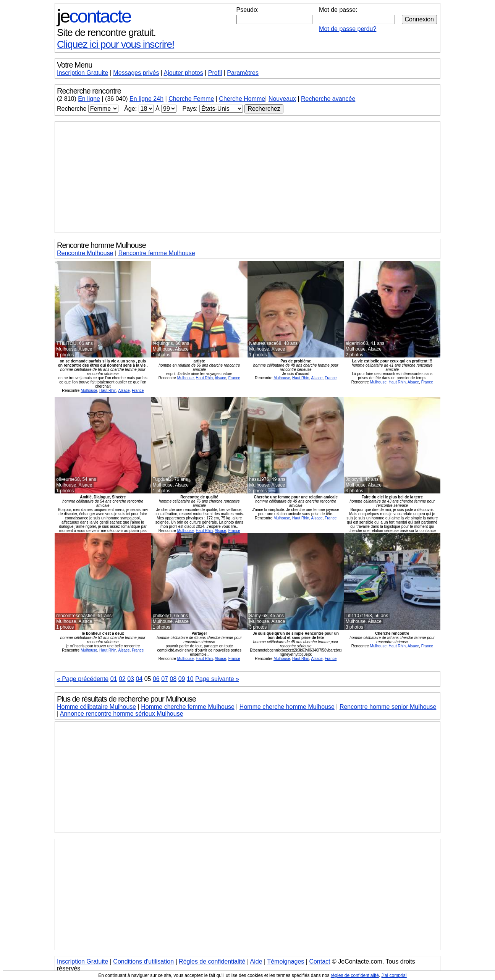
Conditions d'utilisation (143, 961)
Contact (319, 961)
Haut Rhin (108, 391)
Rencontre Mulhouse (85, 253)
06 (156, 679)
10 (190, 679)
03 (131, 679)
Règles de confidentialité (212, 961)
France (138, 391)
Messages (136, 73)
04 (139, 679)
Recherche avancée (328, 99)
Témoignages (286, 961)
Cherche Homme (242, 99)
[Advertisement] (247, 177)
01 (114, 679)
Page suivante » (217, 679)
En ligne (89, 99)
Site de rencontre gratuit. (106, 32)
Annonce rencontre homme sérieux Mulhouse (122, 714)
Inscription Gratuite (82, 73)
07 (165, 679)
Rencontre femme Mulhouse (157, 253)
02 (122, 679)
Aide (256, 961)
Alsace (124, 391)
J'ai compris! (394, 975)
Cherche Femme (191, 99)
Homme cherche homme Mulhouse (287, 707)
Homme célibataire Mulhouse (96, 707)
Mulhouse (89, 391)
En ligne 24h (146, 99)
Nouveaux (282, 99)
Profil (215, 73)
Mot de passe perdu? (348, 29)
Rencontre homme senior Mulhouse (388, 707)
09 (182, 679)
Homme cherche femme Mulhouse (188, 707)
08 (173, 679)
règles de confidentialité (355, 975)
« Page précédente (83, 679)
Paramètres (243, 73)
